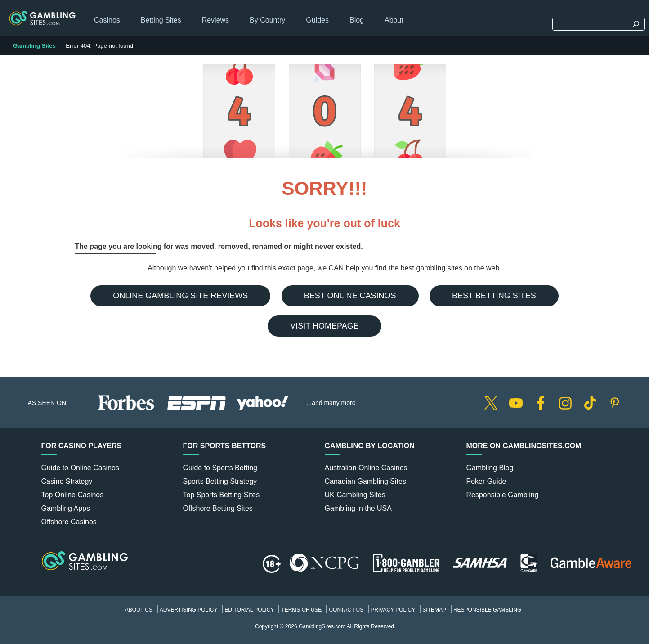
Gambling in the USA (358, 508)
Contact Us (346, 610)
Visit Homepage (324, 326)
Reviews (215, 20)
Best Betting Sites (494, 296)
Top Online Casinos (73, 495)
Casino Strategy (67, 481)
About (394, 20)
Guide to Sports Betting (220, 468)
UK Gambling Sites (355, 495)
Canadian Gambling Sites (365, 481)
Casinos (107, 20)
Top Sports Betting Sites (222, 495)
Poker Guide (486, 481)
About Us (139, 610)
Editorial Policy (249, 610)
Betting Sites (161, 20)
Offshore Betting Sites (218, 508)
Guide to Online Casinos (80, 468)
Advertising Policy (188, 610)
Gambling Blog (490, 468)
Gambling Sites (34, 46)
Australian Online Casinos (366, 468)
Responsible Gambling (503, 495)
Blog (357, 20)
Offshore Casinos (69, 522)
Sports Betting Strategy (220, 481)
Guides (317, 20)
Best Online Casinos (350, 296)
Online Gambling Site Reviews (180, 296)
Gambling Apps (66, 508)
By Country (267, 20)
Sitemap (434, 610)
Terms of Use (301, 610)
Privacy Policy (393, 610)
